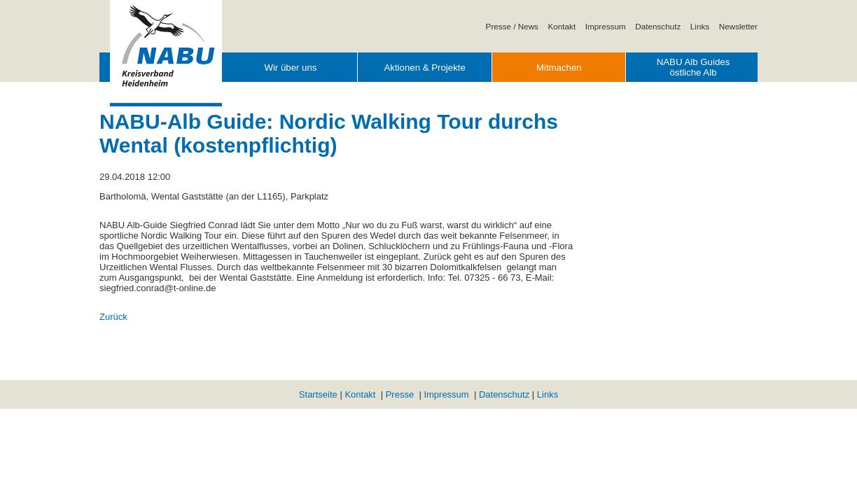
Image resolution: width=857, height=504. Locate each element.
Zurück (113, 317)
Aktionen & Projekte (424, 68)
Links (700, 26)
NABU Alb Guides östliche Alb (694, 67)
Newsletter (738, 26)
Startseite (318, 394)
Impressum (606, 26)
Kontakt (562, 26)
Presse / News (512, 26)
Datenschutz (658, 26)
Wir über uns (290, 68)
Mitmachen (559, 68)
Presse (400, 394)
